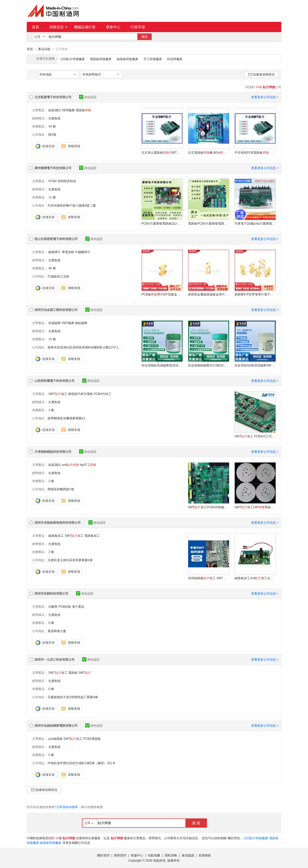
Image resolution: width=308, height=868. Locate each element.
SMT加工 (58, 394)
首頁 (35, 27)
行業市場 (138, 27)
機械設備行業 (85, 27)
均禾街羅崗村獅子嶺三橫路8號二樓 (72, 205)
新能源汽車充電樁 (80, 394)
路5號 (52, 134)
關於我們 (103, 855)
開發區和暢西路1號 (61, 489)
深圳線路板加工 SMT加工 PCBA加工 (209, 578)
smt (70, 465)
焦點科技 (159, 860)
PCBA (52, 181)
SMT (84, 672)
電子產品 (78, 606)
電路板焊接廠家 (101, 59)
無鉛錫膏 (81, 323)
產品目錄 (44, 49)
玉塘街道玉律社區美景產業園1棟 (70, 560)
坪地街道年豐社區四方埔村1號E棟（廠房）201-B (81, 763)
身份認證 (88, 97)
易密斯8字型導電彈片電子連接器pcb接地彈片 (255, 294)
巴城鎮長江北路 (58, 276)
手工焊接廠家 (153, 59)
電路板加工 (92, 535)
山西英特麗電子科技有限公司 (55, 381)
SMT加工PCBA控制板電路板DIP (209, 507)
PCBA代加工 (102, 394)
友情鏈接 (205, 855)
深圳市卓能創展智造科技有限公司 (58, 522)
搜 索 (196, 823)
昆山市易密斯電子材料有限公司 (56, 239)
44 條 (52, 126)
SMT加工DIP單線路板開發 (255, 507)
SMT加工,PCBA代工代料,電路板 (255, 436)
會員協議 (188, 855)
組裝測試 (55, 110)
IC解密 (53, 606)
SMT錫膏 (68, 323)
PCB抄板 (65, 606)
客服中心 (137, 855)
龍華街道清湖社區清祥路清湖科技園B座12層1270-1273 (85, 347)
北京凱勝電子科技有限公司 (53, 97)
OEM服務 (68, 110)
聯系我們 (120, 855)
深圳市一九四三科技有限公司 (55, 659)
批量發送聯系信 (261, 74)
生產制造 (55, 118)
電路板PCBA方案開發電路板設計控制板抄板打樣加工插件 (209, 223)
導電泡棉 (68, 252)
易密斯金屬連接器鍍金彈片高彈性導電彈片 (209, 294)
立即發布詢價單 (67, 807)
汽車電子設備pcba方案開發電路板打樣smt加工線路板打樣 (255, 223)
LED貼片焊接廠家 (73, 59)
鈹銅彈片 (55, 252)
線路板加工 (56, 535)
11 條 (52, 197)
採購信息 (58, 27)
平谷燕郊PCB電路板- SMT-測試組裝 (255, 152)
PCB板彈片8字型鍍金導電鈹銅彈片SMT (162, 294)
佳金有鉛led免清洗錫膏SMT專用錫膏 (255, 365)
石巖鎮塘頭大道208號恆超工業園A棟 (73, 697)
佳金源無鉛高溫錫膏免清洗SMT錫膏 (162, 365)
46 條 (52, 268)
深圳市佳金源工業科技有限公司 (56, 310)
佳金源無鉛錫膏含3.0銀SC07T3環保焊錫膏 (209, 365)
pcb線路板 (55, 738)
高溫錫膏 (55, 323)
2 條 (51, 481)
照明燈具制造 (67, 181)
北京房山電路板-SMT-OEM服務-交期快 (162, 152)
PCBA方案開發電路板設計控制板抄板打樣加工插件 (162, 223)
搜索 (144, 37)
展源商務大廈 (57, 631)
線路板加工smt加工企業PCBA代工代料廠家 (255, 578)
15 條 (52, 339)
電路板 (83, 110)
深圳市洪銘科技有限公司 (51, 593)
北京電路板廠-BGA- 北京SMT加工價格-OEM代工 (209, 152)
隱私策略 (171, 855)
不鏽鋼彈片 (83, 252)
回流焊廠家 (175, 59)
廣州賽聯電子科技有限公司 (53, 168)
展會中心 (113, 27)
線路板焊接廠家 (128, 59)
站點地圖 (154, 855)
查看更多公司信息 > (265, 97)
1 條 (51, 410)
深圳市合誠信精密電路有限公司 (56, 725)
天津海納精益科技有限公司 (53, 451)
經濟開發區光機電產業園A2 (66, 418)
